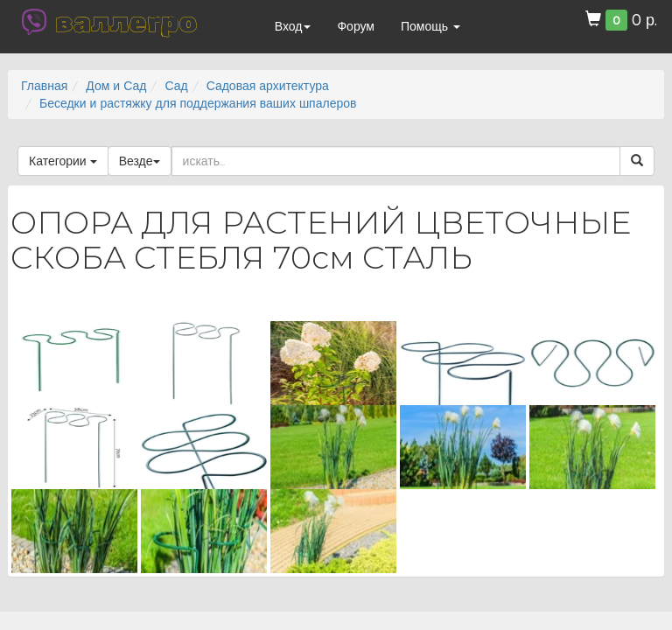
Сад (176, 86)
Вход (293, 26)
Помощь (430, 26)
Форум (356, 26)
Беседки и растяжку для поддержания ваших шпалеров (198, 103)
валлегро (126, 22)
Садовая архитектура (268, 86)
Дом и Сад (116, 86)
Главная (44, 86)
